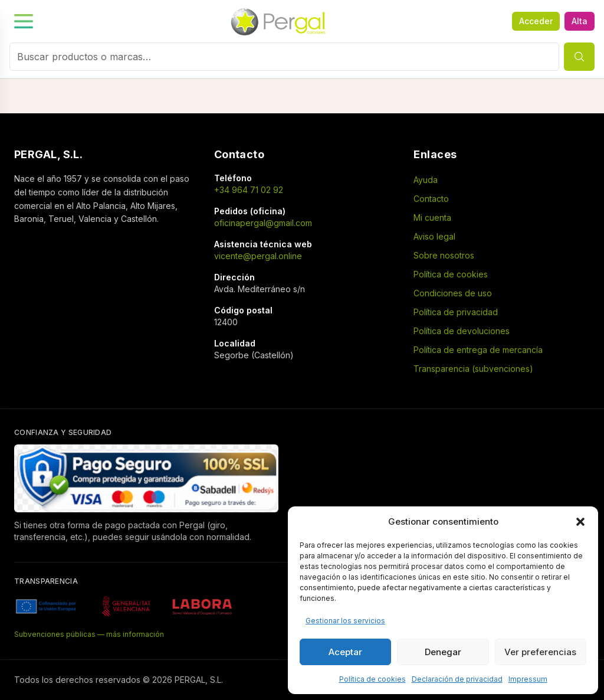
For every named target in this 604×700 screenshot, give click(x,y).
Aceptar (345, 652)
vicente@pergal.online (258, 256)
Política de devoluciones (462, 331)
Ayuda (426, 180)
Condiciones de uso (453, 293)
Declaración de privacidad (457, 679)
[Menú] (141, 21)
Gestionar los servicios (345, 621)
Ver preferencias (540, 652)
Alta (580, 21)
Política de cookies (372, 679)
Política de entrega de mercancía (478, 350)
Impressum (528, 679)
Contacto (431, 199)
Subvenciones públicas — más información (89, 634)
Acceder (536, 21)
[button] (580, 522)
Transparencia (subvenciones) (473, 369)
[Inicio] (279, 21)
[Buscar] (579, 57)
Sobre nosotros (444, 255)
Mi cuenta (432, 217)
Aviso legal (434, 236)
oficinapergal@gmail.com (263, 223)
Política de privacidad (456, 312)
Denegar (443, 652)
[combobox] (284, 57)
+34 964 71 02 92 (249, 190)
